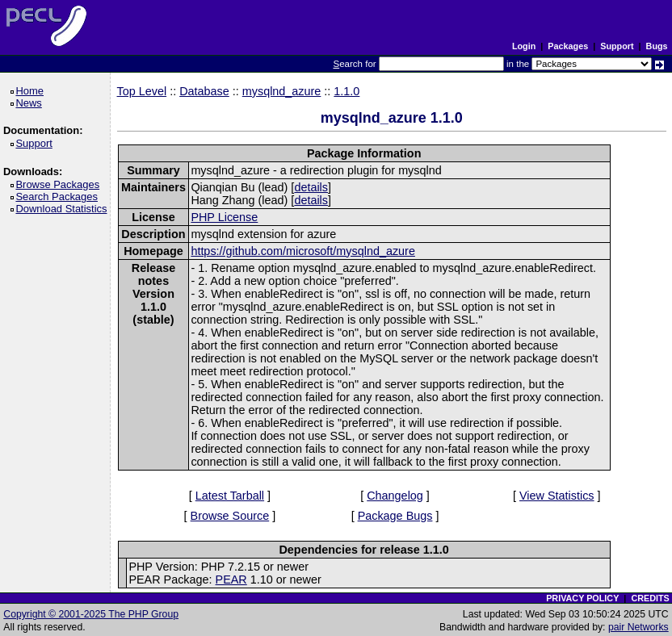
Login (524, 46)
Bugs (657, 46)
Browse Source (230, 516)
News (31, 103)
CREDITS (650, 598)
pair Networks (638, 627)
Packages (568, 46)
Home (32, 91)
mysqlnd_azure (282, 91)
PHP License (224, 217)
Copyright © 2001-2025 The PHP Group (91, 614)
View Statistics (557, 496)
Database (204, 91)
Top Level (142, 91)
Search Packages (59, 197)
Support (617, 46)
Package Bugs (395, 516)
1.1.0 (346, 91)
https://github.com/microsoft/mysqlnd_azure (303, 251)
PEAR (231, 580)
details (311, 187)
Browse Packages (60, 184)
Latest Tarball (230, 496)
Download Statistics (64, 209)
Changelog (395, 496)
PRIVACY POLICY (582, 598)
